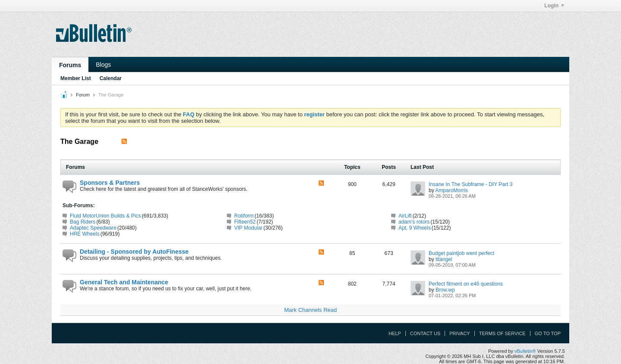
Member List (76, 78)
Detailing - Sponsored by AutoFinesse (134, 252)
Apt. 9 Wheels (415, 228)
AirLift (405, 216)
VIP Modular (248, 228)
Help (395, 333)
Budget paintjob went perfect (461, 253)
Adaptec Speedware (93, 228)
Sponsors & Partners (110, 183)
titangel (444, 259)
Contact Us (425, 333)
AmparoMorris (451, 190)
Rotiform (244, 216)
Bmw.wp (445, 290)
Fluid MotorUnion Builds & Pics (105, 216)
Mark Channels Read (310, 310)
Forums (70, 65)
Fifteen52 (245, 222)
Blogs (103, 65)
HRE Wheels (85, 234)
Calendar (111, 78)
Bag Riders (83, 222)
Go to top (548, 333)
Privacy (459, 333)
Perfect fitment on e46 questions (466, 284)
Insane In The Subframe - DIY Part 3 (470, 184)
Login (554, 6)
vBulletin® (525, 351)
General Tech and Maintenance (124, 282)
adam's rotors (414, 222)
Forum (83, 95)
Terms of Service (502, 333)
